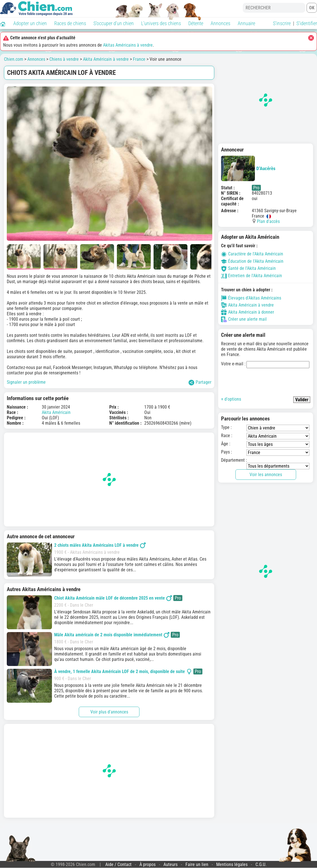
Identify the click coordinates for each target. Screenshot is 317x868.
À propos (147, 864)
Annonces (220, 23)
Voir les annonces (266, 475)
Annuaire (246, 23)
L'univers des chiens (161, 23)
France (139, 59)
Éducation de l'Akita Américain (252, 261)
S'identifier (307, 23)
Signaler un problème (26, 382)
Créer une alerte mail (244, 319)
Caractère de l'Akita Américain (252, 254)
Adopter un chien (30, 23)
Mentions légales (232, 864)
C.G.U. (261, 864)
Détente (196, 23)
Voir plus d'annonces (109, 712)
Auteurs (170, 864)
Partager (200, 382)
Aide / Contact (118, 864)
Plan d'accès (268, 221)
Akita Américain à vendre (106, 59)
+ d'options (231, 399)
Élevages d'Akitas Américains (251, 298)
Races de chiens (70, 23)
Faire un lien (197, 864)
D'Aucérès (248, 168)
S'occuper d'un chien (114, 23)
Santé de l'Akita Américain (248, 268)
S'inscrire (282, 23)
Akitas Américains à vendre (128, 45)
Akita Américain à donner (248, 312)
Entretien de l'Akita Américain (252, 276)
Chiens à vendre (64, 59)
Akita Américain (56, 412)
